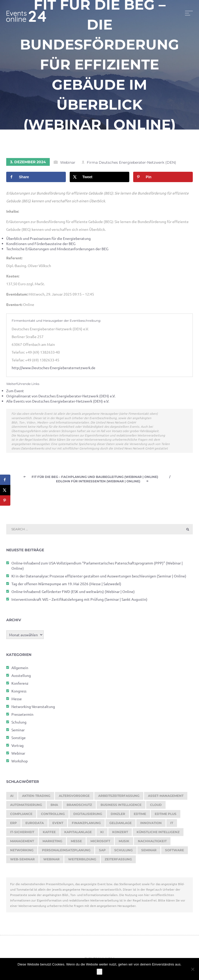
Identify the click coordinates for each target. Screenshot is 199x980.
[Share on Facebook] (36, 179)
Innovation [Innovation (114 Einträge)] (151, 825)
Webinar (68, 164)
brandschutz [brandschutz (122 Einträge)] (79, 807)
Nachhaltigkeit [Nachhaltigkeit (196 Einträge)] (152, 843)
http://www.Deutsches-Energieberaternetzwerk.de (54, 370)
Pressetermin (22, 716)
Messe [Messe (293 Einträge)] (76, 843)
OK (100, 972)
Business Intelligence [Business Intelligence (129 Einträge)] (121, 807)
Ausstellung (21, 677)
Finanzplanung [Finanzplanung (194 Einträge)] (86, 825)
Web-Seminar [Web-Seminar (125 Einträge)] (22, 861)
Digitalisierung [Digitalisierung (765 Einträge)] (88, 816)
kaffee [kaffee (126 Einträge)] (49, 834)
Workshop (20, 763)
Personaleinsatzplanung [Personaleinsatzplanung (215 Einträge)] (66, 852)
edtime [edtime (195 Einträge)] (140, 816)
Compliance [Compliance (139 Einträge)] (21, 816)
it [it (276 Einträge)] (172, 825)
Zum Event (15, 393)
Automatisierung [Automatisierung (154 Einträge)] (26, 807)
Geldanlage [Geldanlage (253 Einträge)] (120, 825)
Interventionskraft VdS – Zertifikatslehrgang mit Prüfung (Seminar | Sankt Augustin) (79, 601)
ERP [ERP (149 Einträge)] (13, 825)
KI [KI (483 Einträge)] (102, 834)
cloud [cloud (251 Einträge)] (156, 807)
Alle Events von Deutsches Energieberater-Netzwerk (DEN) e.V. (58, 403)
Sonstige (19, 739)
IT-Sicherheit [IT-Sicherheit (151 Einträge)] (22, 834)
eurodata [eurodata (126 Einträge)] (35, 825)
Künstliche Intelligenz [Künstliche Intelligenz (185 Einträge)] (158, 834)
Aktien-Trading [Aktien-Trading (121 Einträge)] (36, 797)
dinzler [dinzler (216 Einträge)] (118, 816)
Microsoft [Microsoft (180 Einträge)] (100, 843)
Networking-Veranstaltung (33, 708)
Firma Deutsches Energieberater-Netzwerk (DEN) (132, 164)
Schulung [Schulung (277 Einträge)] (123, 852)
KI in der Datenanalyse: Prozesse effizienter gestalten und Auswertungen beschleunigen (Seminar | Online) (99, 578)
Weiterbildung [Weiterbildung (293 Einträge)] (82, 861)
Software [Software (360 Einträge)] (175, 852)
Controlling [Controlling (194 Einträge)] (53, 816)
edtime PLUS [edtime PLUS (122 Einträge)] (166, 816)
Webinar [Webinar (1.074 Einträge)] (51, 861)
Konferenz (20, 685)
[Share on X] (99, 179)
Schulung (19, 724)
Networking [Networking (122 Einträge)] (22, 852)
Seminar (18, 732)
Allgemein (20, 669)
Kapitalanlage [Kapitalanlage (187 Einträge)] (78, 834)
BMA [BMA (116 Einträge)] (54, 807)
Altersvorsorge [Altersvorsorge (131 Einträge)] (74, 797)
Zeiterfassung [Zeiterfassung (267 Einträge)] (118, 861)
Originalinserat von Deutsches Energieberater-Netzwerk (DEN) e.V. (61, 398)
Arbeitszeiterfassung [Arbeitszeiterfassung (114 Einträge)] (119, 797)
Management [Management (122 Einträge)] (22, 843)
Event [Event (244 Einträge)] (58, 825)
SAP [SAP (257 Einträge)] (102, 852)
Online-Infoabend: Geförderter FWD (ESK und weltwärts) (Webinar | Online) (73, 593)
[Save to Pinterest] (163, 179)
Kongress (19, 693)
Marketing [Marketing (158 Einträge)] (52, 843)
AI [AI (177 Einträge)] (12, 797)
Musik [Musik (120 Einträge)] (124, 843)
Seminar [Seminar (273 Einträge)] (149, 852)
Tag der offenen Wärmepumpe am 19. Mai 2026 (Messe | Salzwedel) (66, 585)
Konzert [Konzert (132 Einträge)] (120, 834)
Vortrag (17, 747)
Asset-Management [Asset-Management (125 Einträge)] (166, 797)
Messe (17, 700)
